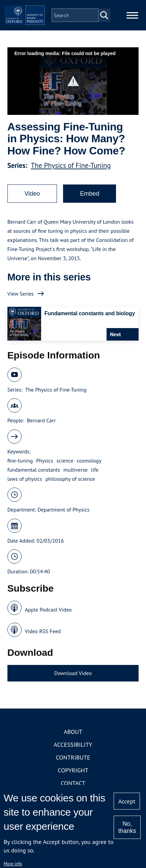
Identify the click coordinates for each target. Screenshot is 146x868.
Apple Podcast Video (48, 610)
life (95, 470)
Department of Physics (63, 510)
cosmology (89, 461)
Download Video (73, 673)
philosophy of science (70, 479)
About (73, 732)
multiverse (76, 470)
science (65, 461)
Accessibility (73, 745)
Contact (73, 783)
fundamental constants (34, 470)
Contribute (73, 757)
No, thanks (127, 827)
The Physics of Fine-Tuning (71, 165)
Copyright (73, 770)
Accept (127, 801)
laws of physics (25, 479)
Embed (90, 194)
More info (13, 864)
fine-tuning (20, 461)
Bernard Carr (41, 420)
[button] (73, 81)
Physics (45, 461)
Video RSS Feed (43, 631)
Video (32, 194)
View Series (21, 294)
